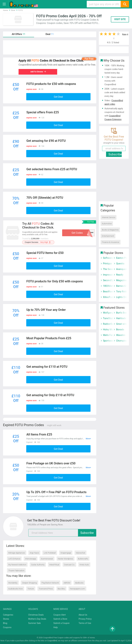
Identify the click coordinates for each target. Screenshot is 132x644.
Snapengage (66, 553)
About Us (83, 615)
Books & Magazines (110, 230)
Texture (31, 589)
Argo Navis (34, 553)
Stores (6, 619)
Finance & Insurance (111, 242)
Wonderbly (13, 583)
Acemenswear (47, 559)
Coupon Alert (60, 615)
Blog (5, 623)
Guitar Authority (38, 565)
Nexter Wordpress (66, 559)
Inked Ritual (54, 565)
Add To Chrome (40, 72)
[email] (62, 533)
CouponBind (52, 641)
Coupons (7, 627)
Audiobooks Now (16, 589)
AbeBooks (79, 583)
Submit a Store (60, 619)
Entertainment (108, 236)
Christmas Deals (36, 615)
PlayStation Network (50, 583)
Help (56, 627)
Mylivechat (80, 553)
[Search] (125, 4)
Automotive (107, 224)
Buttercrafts (83, 559)
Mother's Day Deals (37, 619)
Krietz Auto (84, 565)
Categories (8, 615)
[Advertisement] (50, 47)
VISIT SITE (120, 19)
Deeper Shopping (29, 583)
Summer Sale (34, 623)
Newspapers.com (77, 589)
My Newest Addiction (17, 565)
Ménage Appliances (17, 553)
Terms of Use (85, 623)
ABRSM (67, 583)
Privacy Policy (85, 619)
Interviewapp (30, 559)
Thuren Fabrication (16, 571)
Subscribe (87, 533)
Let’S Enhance (14, 559)
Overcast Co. (69, 565)
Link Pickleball (50, 553)
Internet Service (109, 217)
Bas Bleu (61, 589)
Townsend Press (46, 589)
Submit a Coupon (61, 623)
